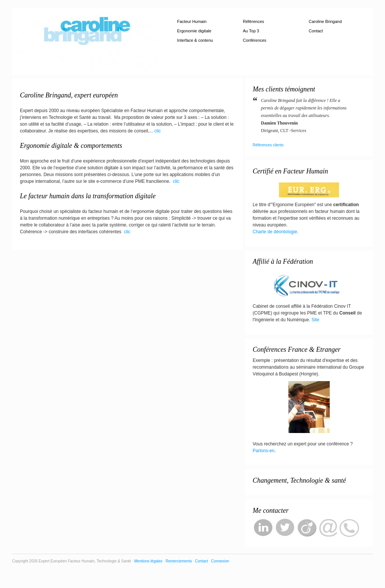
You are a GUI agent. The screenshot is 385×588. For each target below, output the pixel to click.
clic (158, 131)
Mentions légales (149, 561)
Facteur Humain (192, 21)
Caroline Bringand (325, 21)
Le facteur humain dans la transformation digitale (88, 196)
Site (315, 320)
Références (253, 21)
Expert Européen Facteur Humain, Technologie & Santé (87, 41)
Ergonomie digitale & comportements (71, 146)
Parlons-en (264, 451)
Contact (316, 31)
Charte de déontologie (275, 232)
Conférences (255, 40)
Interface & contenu (195, 40)
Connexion (220, 561)
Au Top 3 (251, 31)
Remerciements (179, 561)
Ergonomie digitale (194, 31)
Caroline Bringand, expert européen (69, 95)
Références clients (268, 145)
